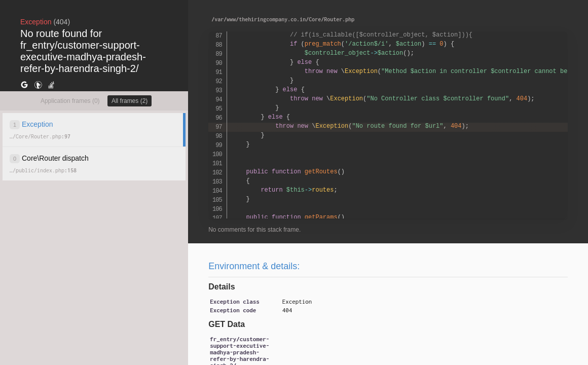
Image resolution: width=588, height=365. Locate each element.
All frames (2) (130, 101)
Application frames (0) (70, 101)
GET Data (227, 324)
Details (222, 287)
